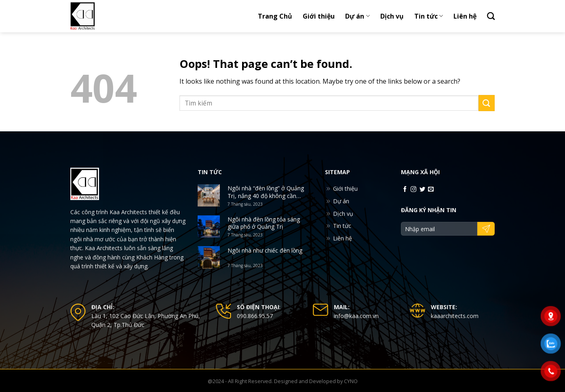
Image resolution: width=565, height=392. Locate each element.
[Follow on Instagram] (413, 190)
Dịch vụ (392, 16)
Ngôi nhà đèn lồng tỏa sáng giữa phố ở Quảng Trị (264, 223)
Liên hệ (465, 16)
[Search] (491, 16)
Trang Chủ (275, 16)
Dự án (357, 16)
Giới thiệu (319, 16)
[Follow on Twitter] (422, 190)
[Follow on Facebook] (405, 190)
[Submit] (487, 103)
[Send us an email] (431, 190)
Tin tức (429, 16)
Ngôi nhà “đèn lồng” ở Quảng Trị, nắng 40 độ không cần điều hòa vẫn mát (266, 192)
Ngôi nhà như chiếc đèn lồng (265, 251)
